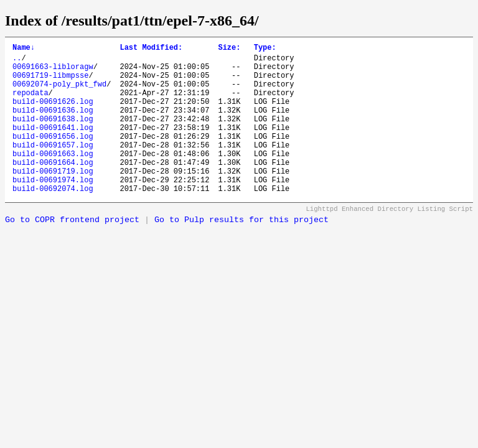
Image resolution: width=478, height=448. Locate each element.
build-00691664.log (53, 188)
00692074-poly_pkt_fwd (59, 93)
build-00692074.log (53, 220)
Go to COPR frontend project (72, 252)
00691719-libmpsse (50, 82)
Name (24, 49)
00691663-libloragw (53, 72)
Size (229, 49)
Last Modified (151, 49)
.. (17, 61)
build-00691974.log (53, 209)
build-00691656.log (53, 156)
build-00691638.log (53, 135)
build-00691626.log (53, 114)
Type (265, 49)
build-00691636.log (53, 125)
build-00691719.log (53, 199)
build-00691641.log (53, 146)
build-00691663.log (53, 178)
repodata (30, 104)
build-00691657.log (53, 167)
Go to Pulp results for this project (241, 252)
